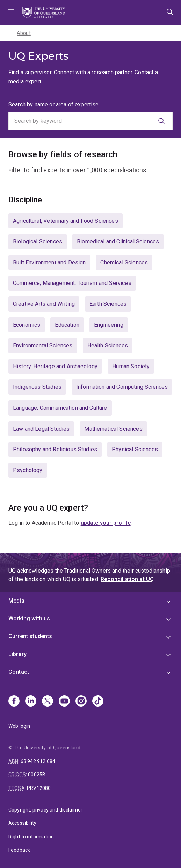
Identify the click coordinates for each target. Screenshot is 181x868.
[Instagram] (81, 702)
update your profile (106, 523)
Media (16, 601)
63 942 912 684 (38, 761)
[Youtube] (64, 702)
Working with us (29, 618)
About (24, 33)
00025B (37, 775)
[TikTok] (98, 702)
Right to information (31, 837)
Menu (11, 13)
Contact (19, 672)
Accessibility (22, 823)
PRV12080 (39, 788)
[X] (48, 702)
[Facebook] (14, 702)
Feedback (19, 850)
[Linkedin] (31, 702)
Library (17, 654)
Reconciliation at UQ (127, 579)
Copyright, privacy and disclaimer (45, 810)
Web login (19, 726)
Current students (30, 636)
